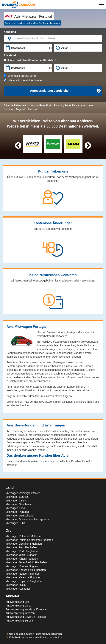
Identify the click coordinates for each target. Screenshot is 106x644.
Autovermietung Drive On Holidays (26, 617)
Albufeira (88, 105)
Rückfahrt (10, 55)
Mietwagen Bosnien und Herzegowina (28, 519)
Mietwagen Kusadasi (18, 589)
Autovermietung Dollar (19, 606)
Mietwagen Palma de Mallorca (23, 536)
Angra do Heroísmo (27, 109)
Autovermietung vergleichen (65, 91)
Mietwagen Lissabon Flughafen (24, 544)
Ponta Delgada (73, 105)
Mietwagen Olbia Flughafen (21, 555)
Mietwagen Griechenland (20, 504)
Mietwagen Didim (16, 585)
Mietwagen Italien (16, 501)
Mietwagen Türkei (16, 508)
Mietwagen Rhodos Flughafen (23, 566)
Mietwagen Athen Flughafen (22, 559)
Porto (49, 105)
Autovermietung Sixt (17, 602)
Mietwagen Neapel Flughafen (23, 574)
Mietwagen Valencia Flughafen (23, 577)
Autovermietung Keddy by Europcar (26, 609)
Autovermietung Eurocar (20, 621)
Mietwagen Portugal (17, 512)
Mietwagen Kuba (15, 523)
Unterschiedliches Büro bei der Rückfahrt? (30, 60)
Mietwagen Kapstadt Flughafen (24, 581)
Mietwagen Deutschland (20, 516)
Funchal (59, 105)
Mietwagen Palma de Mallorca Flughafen (29, 540)
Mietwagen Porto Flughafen (22, 551)
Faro (42, 105)
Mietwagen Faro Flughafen (21, 547)
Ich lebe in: (23, 80)
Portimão (9, 109)
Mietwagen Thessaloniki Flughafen (26, 570)
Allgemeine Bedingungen (20, 634)
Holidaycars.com (25, 637)
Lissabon (33, 105)
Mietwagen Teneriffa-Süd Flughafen (26, 562)
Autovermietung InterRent (21, 613)
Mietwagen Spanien (17, 497)
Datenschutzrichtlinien (49, 634)
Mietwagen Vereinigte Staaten (23, 493)
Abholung (10, 32)
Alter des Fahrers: (20, 76)
